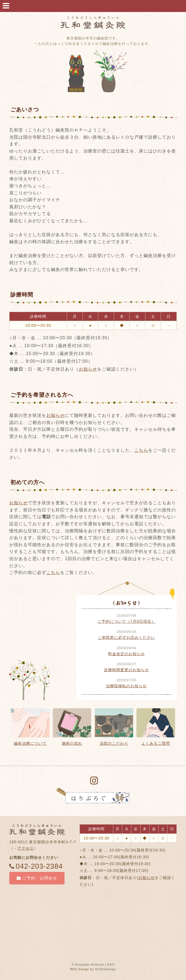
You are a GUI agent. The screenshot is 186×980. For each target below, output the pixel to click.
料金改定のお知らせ (126, 654)
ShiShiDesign (105, 969)
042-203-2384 (36, 866)
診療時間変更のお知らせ (126, 670)
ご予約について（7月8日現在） (126, 621)
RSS (111, 964)
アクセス (26, 848)
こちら (141, 450)
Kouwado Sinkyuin (90, 964)
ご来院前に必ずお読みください (126, 637)
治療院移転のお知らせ (126, 686)
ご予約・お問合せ (37, 878)
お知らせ (88, 369)
